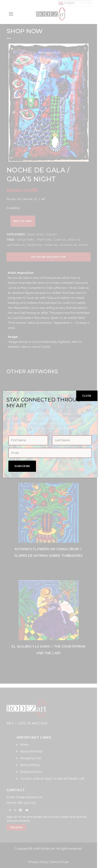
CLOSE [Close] (87, 396)
